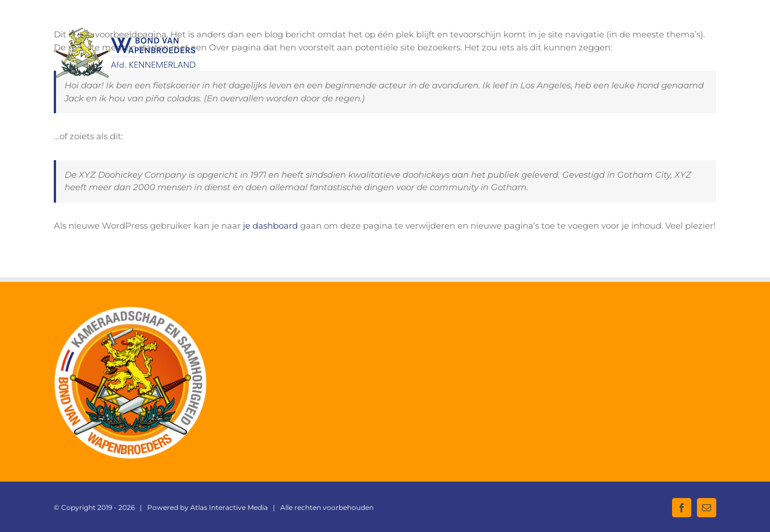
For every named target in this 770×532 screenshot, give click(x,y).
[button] (698, 40)
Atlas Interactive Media (229, 507)
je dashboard (270, 226)
